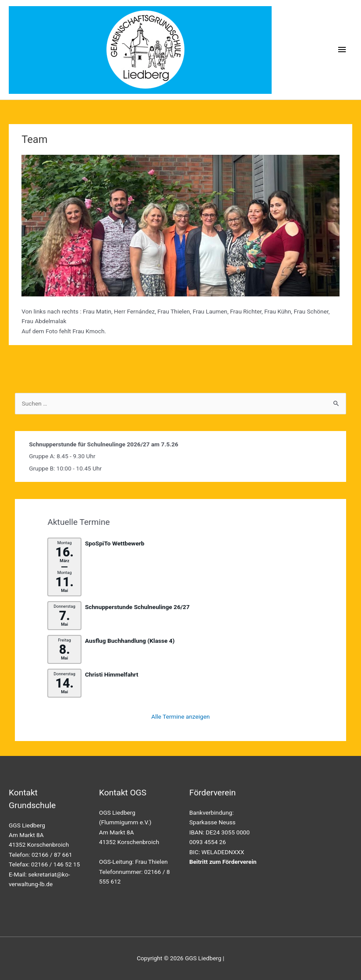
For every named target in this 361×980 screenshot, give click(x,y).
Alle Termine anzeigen (180, 716)
